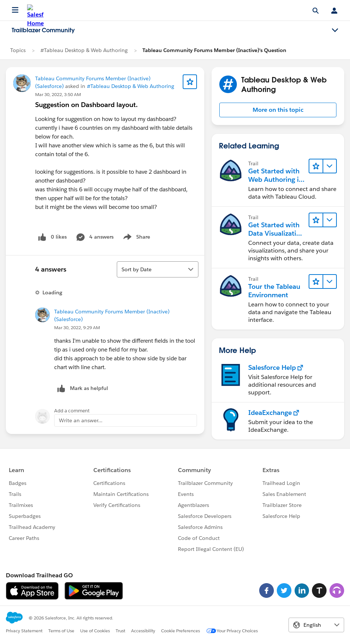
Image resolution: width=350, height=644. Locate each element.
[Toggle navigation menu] (335, 30)
